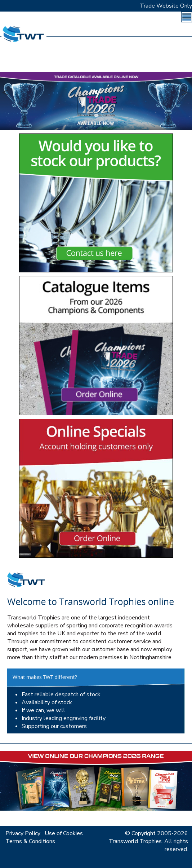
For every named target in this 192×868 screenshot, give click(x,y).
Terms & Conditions (30, 841)
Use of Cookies (64, 833)
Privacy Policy (23, 833)
